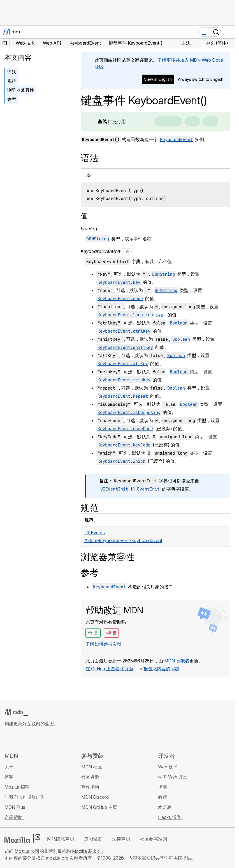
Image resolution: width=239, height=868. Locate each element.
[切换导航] (228, 32)
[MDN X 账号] (28, 739)
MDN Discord (96, 797)
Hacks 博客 (170, 817)
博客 (9, 777)
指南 (163, 787)
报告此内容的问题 (161, 669)
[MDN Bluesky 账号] (18, 739)
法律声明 (121, 839)
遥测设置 (93, 839)
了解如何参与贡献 (103, 644)
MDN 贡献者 (177, 661)
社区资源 (90, 777)
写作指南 (90, 787)
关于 (9, 767)
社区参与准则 (154, 839)
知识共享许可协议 (164, 858)
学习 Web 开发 (173, 777)
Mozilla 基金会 (87, 851)
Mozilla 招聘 (18, 787)
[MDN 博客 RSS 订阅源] (48, 739)
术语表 (165, 807)
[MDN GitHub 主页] (8, 739)
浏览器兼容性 (21, 90)
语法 (12, 72)
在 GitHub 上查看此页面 (109, 669)
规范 (12, 81)
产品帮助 (14, 817)
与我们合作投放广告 (25, 797)
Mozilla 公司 (27, 851)
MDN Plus (15, 807)
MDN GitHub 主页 (100, 807)
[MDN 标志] (16, 712)
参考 (12, 99)
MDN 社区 (92, 767)
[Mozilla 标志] (22, 839)
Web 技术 (168, 767)
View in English (158, 79)
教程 (163, 797)
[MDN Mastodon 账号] (38, 739)
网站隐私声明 (61, 839)
